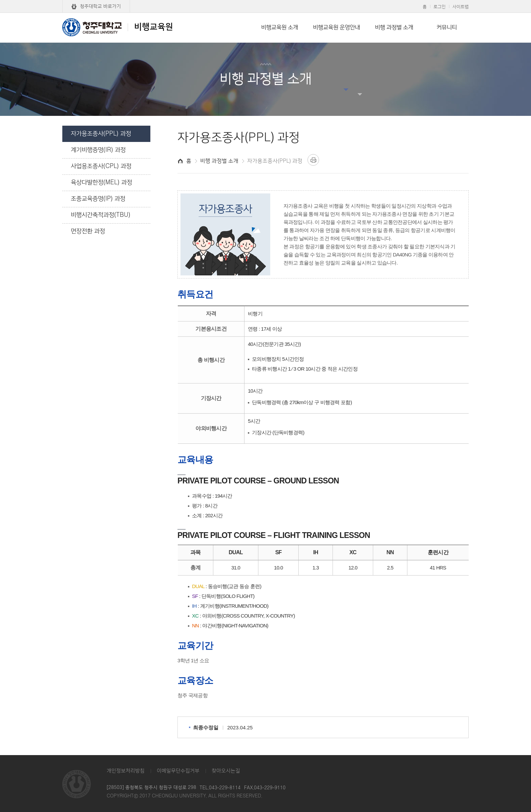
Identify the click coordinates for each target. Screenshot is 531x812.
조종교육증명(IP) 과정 (98, 199)
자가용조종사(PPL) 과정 (101, 134)
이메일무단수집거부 (178, 771)
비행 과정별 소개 (394, 27)
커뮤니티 (447, 27)
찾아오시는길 (226, 771)
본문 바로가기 (265, 0)
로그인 (440, 7)
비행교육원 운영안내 (336, 27)
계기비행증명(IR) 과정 (98, 150)
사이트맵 (461, 7)
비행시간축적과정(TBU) (101, 215)
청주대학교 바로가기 (100, 6)
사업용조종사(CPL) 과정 (101, 166)
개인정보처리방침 (126, 771)
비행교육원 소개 (280, 27)
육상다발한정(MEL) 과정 (101, 183)
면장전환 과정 (88, 231)
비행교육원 (118, 27)
